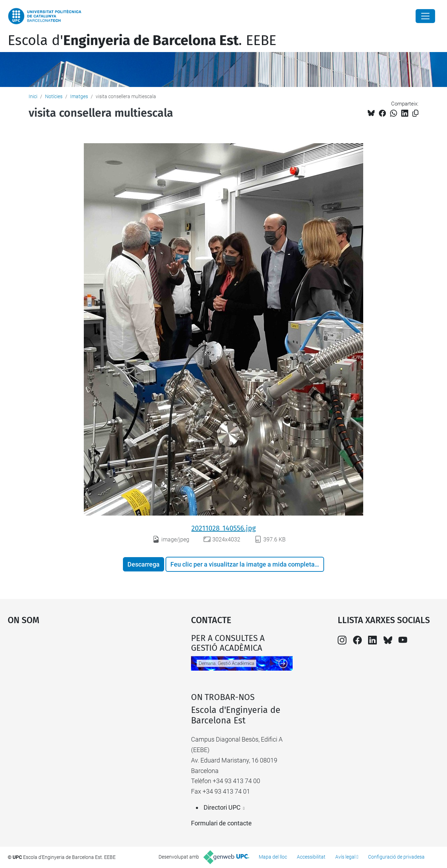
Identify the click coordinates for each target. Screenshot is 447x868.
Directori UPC (222, 807)
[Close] (425, 16)
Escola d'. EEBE (142, 41)
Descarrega (144, 564)
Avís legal (345, 857)
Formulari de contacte (221, 823)
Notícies (54, 96)
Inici (33, 96)
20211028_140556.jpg (223, 528)
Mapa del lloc (273, 857)
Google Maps (77, 686)
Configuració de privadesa (396, 857)
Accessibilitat (311, 857)
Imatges (79, 96)
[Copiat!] (415, 113)
